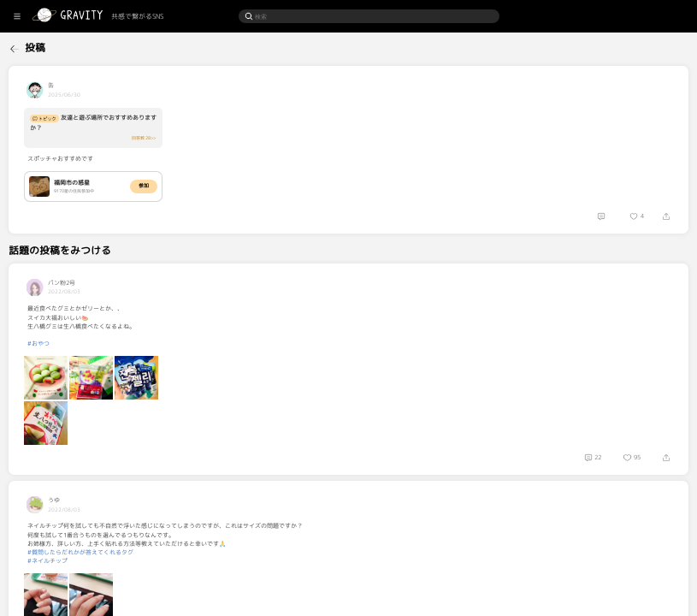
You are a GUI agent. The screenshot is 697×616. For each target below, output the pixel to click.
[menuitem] (44, 46)
